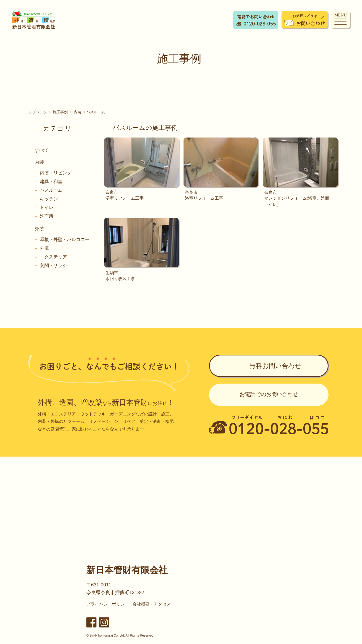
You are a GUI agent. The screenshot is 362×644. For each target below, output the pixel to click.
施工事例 (60, 112)
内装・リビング (56, 173)
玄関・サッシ (53, 266)
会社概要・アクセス (152, 604)
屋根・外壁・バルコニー (65, 240)
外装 (39, 229)
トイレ (47, 207)
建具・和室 (51, 182)
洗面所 (47, 216)
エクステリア (53, 257)
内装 (78, 112)
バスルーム (51, 190)
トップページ (36, 112)
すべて (42, 150)
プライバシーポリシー (108, 604)
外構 (44, 248)
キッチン (49, 199)
